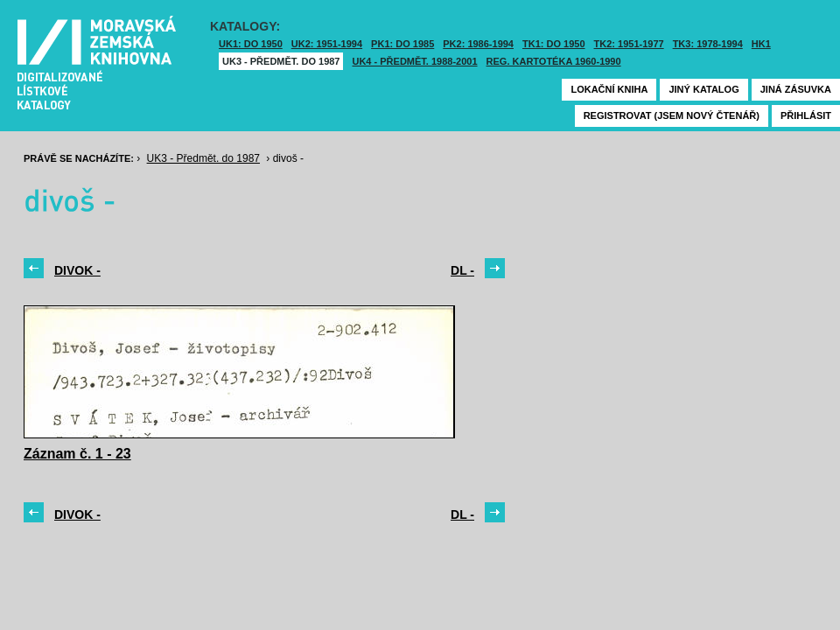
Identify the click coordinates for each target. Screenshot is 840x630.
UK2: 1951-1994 (327, 44)
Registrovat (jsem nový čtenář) (672, 115)
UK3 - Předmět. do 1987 (281, 61)
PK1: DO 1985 (402, 44)
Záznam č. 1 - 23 (77, 454)
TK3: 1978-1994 (708, 44)
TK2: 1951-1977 (629, 44)
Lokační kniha (609, 89)
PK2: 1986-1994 (478, 44)
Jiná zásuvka (796, 89)
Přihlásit (806, 115)
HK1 (761, 44)
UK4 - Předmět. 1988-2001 (414, 61)
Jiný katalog (703, 89)
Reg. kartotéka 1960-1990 (554, 61)
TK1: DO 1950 (554, 44)
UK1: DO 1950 (251, 44)
